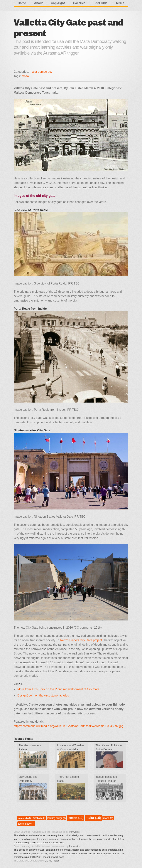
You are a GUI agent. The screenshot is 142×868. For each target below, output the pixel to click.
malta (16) (93, 818)
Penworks (74, 832)
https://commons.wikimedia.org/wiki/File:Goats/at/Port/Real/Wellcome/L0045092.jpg (69, 726)
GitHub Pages (52, 861)
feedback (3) (39, 818)
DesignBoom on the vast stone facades (43, 695)
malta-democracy (41, 72)
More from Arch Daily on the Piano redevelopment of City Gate (58, 689)
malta (25, 76)
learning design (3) (56, 818)
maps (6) (108, 818)
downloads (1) (24, 818)
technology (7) (26, 824)
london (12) (76, 818)
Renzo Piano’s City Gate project (81, 640)
